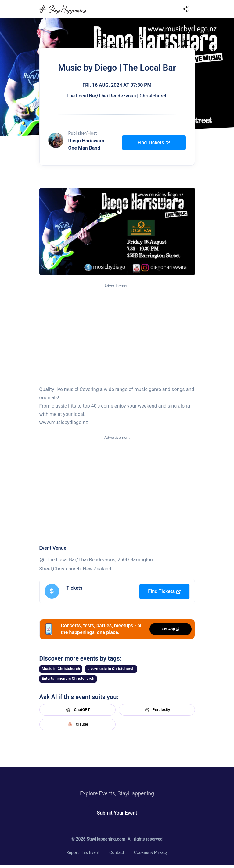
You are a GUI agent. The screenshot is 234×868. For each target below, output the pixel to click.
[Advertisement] (117, 335)
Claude (77, 724)
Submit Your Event (117, 813)
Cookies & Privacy (151, 852)
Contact (117, 852)
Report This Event (83, 852)
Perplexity (157, 710)
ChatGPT (77, 710)
